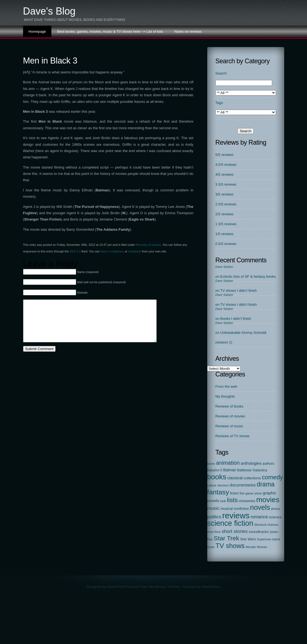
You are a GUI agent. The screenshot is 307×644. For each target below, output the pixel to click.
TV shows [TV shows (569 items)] (230, 546)
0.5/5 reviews (226, 244)
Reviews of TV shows (233, 436)
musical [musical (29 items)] (227, 509)
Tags (219, 103)
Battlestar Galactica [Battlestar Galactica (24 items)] (252, 470)
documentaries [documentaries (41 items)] (243, 485)
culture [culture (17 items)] (212, 485)
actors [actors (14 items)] (211, 464)
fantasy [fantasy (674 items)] (218, 492)
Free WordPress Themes (160, 587)
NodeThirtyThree (121, 587)
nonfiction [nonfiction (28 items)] (241, 509)
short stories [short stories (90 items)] (234, 531)
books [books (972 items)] (217, 477)
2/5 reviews (225, 214)
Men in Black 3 (50, 61)
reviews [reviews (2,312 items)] (236, 515)
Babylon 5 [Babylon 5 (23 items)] (215, 470)
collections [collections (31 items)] (252, 478)
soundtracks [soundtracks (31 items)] (258, 532)
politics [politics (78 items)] (214, 517)
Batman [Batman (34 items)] (230, 470)
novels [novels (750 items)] (260, 507)
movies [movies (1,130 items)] (268, 500)
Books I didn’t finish (236, 319)
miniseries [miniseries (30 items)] (247, 501)
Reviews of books (229, 406)
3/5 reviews (225, 194)
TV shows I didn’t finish (238, 291)
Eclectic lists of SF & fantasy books (248, 276)
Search (221, 73)
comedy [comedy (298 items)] (272, 477)
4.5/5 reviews (226, 165)
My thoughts (225, 396)
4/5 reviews (225, 174)
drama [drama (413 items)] (266, 484)
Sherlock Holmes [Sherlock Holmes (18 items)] (266, 525)
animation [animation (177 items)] (228, 463)
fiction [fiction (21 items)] (234, 493)
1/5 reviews (225, 234)
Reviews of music (229, 426)
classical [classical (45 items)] (235, 478)
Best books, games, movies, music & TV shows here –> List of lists (110, 31)
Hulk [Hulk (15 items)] (223, 501)
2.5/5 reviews (226, 204)
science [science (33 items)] (275, 517)
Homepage (37, 31)
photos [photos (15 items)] (276, 509)
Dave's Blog (49, 11)
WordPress (211, 587)
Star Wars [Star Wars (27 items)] (248, 539)
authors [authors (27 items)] (268, 463)
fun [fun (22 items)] (242, 493)
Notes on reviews (188, 31)
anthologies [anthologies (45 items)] (251, 463)
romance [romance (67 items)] (259, 517)
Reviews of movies (148, 245)
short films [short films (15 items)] (214, 532)
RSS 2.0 (75, 251)
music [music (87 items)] (213, 508)
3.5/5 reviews (226, 184)
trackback (134, 251)
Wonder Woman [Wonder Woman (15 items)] (256, 547)
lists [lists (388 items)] (232, 500)
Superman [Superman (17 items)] (264, 539)
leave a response (112, 251)
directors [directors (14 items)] (223, 485)
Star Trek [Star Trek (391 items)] (226, 538)
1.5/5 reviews (226, 224)
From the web (226, 386)
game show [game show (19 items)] (254, 493)
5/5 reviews (225, 155)
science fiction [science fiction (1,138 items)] (230, 523)
